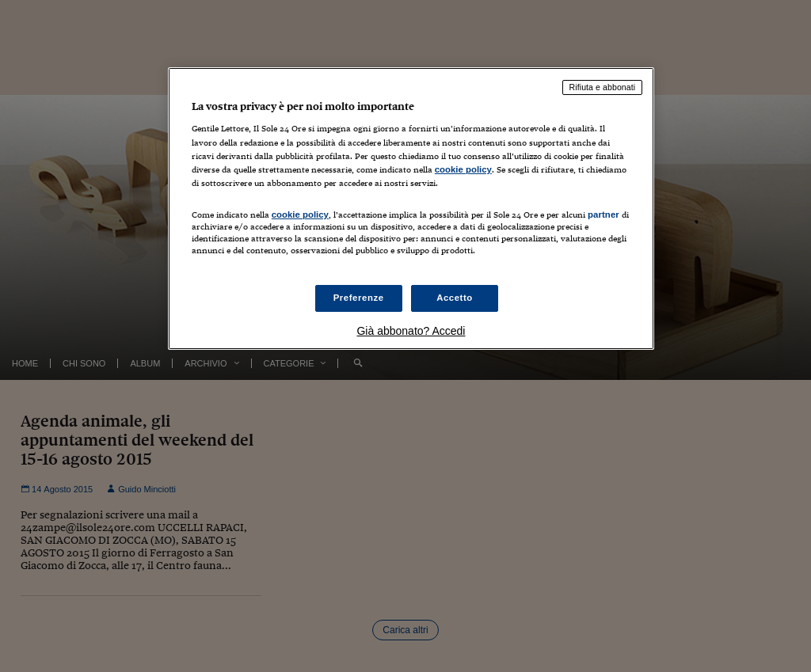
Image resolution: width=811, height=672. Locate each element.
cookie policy (463, 169)
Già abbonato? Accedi (411, 331)
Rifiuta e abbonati (603, 87)
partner (603, 215)
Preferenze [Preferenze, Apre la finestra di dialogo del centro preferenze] (359, 298)
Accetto (455, 298)
